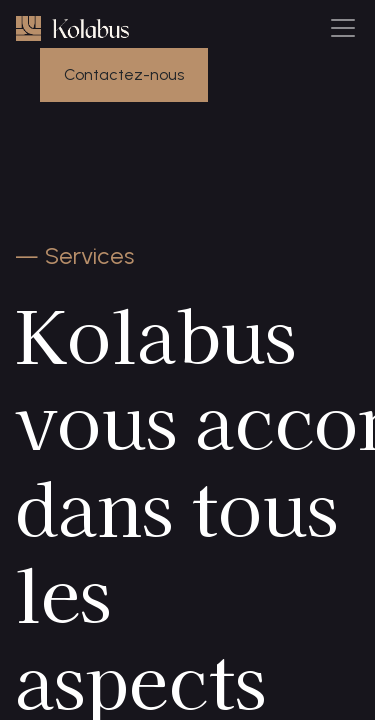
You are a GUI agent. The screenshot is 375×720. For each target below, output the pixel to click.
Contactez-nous (124, 74)
